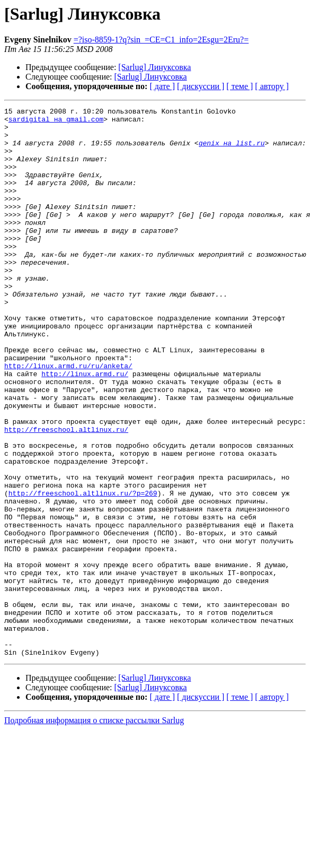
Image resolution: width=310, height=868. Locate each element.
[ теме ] (240, 86)
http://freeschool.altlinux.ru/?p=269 (83, 571)
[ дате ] (162, 86)
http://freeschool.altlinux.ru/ (66, 494)
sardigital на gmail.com (56, 122)
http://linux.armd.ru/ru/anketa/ (68, 418)
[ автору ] (272, 86)
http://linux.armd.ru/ (85, 428)
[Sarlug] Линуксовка (154, 67)
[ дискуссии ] (201, 86)
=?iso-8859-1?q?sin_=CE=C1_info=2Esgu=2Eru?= (161, 40)
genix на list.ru (232, 151)
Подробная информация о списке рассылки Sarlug (94, 830)
